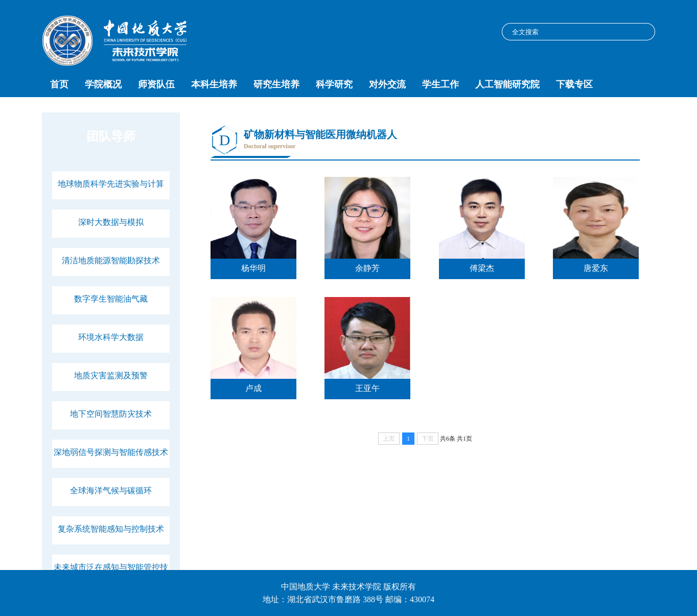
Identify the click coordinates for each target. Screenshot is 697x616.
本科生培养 (214, 84)
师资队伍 (156, 84)
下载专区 (574, 84)
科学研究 (334, 84)
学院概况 (103, 84)
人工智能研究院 (507, 84)
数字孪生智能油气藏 (111, 299)
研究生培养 (276, 84)
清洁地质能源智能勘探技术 (111, 260)
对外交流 (387, 84)
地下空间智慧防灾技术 (111, 414)
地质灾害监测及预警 (111, 375)
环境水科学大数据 (111, 337)
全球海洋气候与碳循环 (111, 490)
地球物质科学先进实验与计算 (111, 184)
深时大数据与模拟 (111, 222)
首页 (59, 84)
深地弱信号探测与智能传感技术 (111, 452)
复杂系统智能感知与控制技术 (111, 529)
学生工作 (440, 84)
